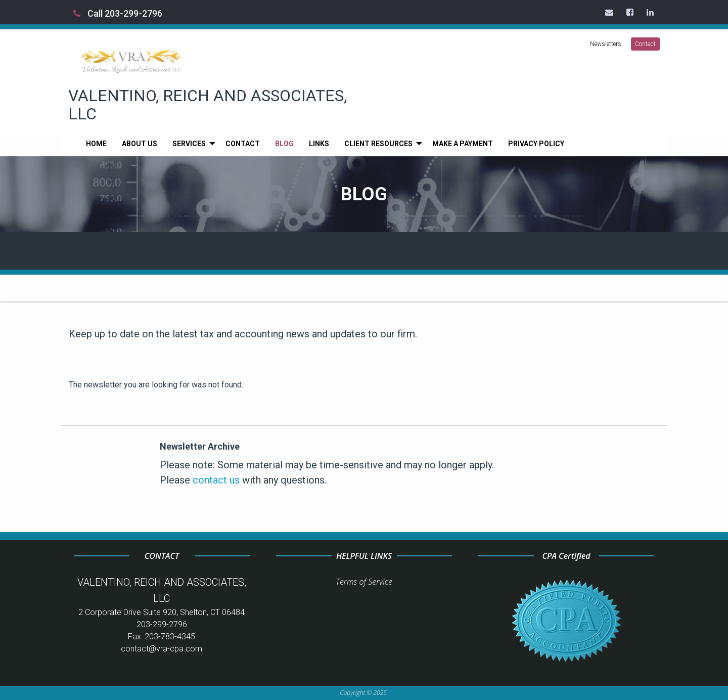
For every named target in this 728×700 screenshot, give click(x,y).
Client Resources (378, 144)
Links (319, 144)
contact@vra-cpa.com (162, 649)
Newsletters (606, 44)
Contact (645, 44)
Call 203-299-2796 (118, 13)
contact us (216, 480)
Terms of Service (364, 582)
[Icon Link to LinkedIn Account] (651, 12)
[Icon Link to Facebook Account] (630, 12)
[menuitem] (96, 144)
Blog (284, 144)
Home (96, 144)
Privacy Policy (536, 144)
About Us (140, 144)
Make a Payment (463, 144)
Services (189, 144)
